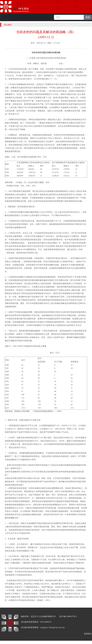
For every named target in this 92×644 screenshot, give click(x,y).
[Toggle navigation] (4, 17)
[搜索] (69, 17)
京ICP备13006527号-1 (68, 616)
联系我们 (88, 634)
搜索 (88, 17)
